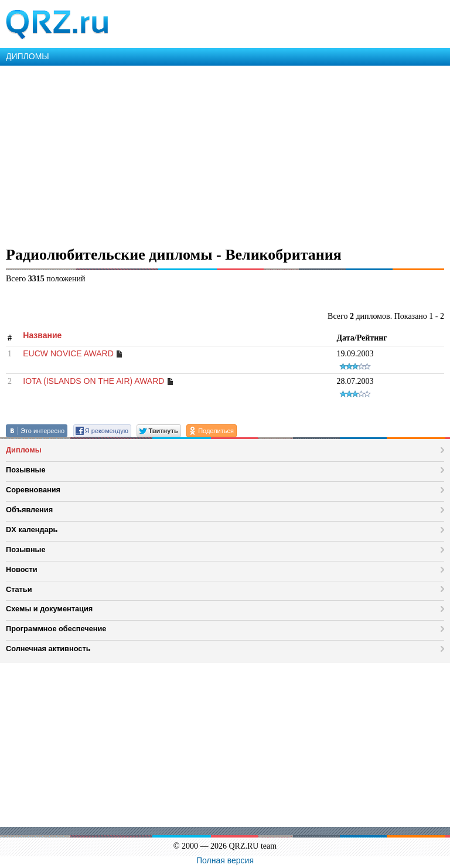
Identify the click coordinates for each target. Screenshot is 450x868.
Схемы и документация (49, 609)
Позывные (26, 470)
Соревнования (33, 490)
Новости (22, 569)
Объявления (29, 510)
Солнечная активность (48, 649)
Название (42, 335)
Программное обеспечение (56, 629)
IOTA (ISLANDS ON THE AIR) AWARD (93, 381)
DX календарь (32, 530)
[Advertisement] (225, 154)
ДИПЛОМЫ (28, 56)
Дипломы (24, 450)
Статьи (19, 589)
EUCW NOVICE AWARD (68, 353)
